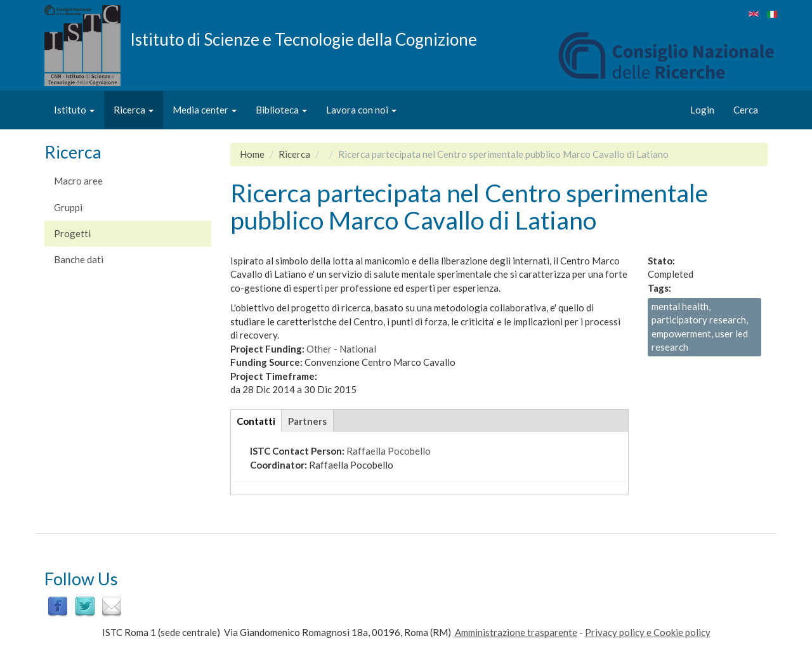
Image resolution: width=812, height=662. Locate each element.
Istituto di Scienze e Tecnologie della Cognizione (304, 39)
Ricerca (134, 110)
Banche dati (79, 259)
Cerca (746, 110)
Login (702, 110)
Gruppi (68, 207)
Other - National (341, 349)
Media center (205, 110)
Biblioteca (281, 110)
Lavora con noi (361, 110)
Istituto (74, 110)
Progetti (72, 233)
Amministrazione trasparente (516, 632)
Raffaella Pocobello (389, 451)
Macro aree (78, 181)
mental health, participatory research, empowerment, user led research (700, 327)
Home (252, 154)
